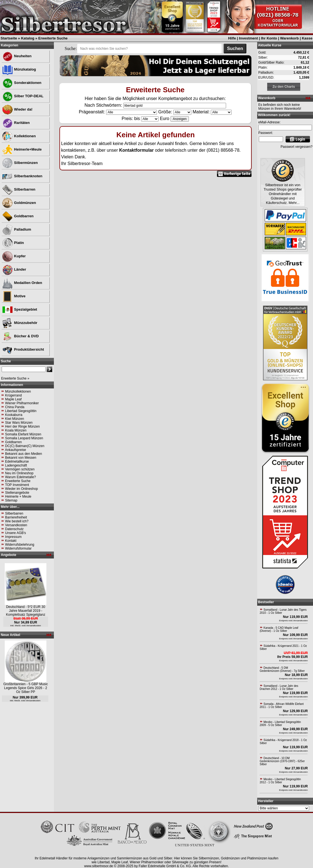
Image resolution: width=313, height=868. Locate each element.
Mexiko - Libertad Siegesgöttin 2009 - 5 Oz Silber (280, 724)
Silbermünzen (20, 163)
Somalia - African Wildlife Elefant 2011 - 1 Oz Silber (282, 705)
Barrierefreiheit (16, 517)
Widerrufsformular (18, 548)
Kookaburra (14, 415)
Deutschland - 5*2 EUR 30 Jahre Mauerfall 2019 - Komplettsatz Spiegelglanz (26, 611)
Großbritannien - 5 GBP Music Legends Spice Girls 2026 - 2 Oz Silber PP (26, 688)
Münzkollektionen (18, 391)
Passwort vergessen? (296, 147)
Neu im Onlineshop (19, 473)
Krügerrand (13, 395)
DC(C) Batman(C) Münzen (25, 446)
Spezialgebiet (20, 309)
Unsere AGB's (15, 533)
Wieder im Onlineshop (21, 489)
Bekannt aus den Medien (23, 454)
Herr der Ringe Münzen (22, 426)
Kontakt (11, 541)
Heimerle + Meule (18, 497)
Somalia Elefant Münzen (23, 434)
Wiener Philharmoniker (22, 403)
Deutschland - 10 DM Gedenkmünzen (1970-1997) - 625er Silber (282, 761)
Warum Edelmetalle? (20, 477)
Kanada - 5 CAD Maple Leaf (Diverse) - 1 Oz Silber (279, 629)
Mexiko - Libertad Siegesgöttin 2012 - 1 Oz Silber (280, 781)
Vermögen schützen (20, 469)
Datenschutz (14, 529)
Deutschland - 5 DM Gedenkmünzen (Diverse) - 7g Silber (282, 669)
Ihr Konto (269, 38)
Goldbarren (18, 216)
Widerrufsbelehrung (20, 545)
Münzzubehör (20, 323)
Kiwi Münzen (14, 419)
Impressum (13, 537)
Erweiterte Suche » (15, 378)
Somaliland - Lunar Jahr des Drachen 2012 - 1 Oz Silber (279, 687)
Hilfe (232, 38)
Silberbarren (19, 189)
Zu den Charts (284, 87)
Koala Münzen (16, 430)
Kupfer (14, 256)
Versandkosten (16, 525)
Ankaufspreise (16, 450)
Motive (14, 296)
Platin (13, 243)
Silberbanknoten (22, 176)
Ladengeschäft (16, 465)
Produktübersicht (23, 349)
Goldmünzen (19, 203)
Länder (14, 269)
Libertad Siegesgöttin (21, 411)
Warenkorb (289, 38)
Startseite (9, 38)
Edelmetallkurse (17, 462)
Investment (248, 38)
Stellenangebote (17, 493)
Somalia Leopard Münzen (24, 438)
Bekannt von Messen (21, 458)
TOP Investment (17, 485)
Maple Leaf (13, 399)
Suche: (71, 48)
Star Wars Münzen (19, 423)
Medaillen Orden (22, 283)
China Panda (15, 407)
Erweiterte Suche (53, 38)
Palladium (17, 229)
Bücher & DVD (20, 336)
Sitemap (11, 500)
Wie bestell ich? (17, 521)
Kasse (307, 38)
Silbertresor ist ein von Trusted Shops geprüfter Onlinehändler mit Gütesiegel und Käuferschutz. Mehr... (283, 194)
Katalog (28, 38)
